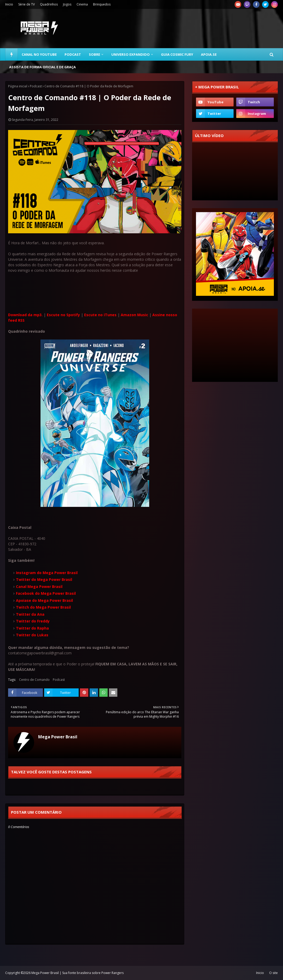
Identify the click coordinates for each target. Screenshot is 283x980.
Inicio (9, 4)
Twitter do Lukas (32, 635)
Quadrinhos (49, 4)
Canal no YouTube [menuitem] (39, 54)
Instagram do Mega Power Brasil (47, 573)
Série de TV (27, 4)
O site (273, 973)
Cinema (82, 4)
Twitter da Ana (30, 614)
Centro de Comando (34, 680)
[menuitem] (11, 54)
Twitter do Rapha (32, 628)
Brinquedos (102, 4)
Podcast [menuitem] (73, 54)
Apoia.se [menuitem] (209, 54)
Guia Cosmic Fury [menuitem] (177, 54)
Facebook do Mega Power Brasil (46, 593)
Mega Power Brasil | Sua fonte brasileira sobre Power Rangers (77, 973)
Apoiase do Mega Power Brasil (44, 600)
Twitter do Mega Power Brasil (44, 579)
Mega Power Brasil (58, 737)
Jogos (67, 4)
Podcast (36, 86)
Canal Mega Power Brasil (39, 587)
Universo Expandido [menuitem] (131, 54)
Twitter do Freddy (33, 621)
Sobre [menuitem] (94, 54)
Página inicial (18, 86)
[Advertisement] (183, 29)
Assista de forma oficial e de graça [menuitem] (42, 67)
